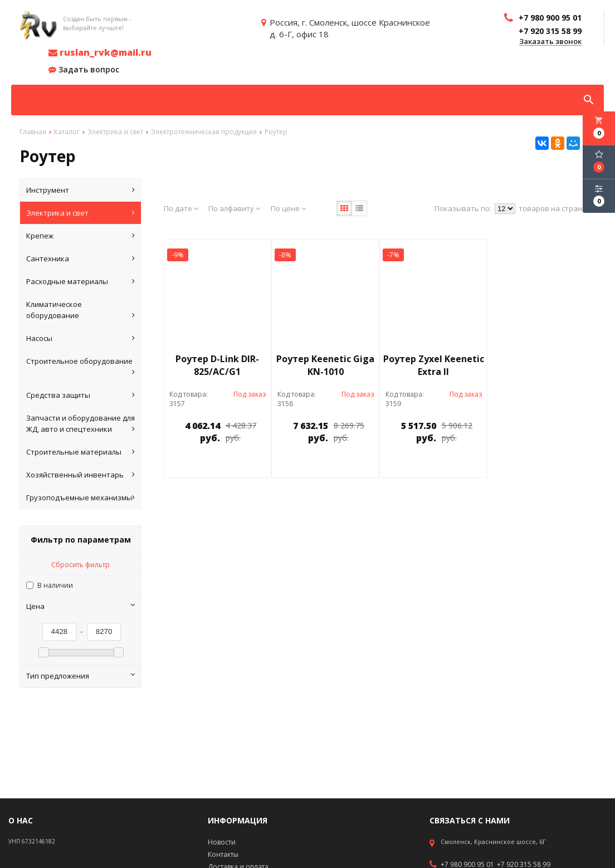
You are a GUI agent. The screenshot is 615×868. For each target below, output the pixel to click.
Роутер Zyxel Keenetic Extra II (434, 365)
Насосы (80, 338)
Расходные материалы (80, 281)
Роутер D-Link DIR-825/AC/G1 (217, 365)
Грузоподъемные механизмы (80, 498)
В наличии (55, 585)
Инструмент (80, 190)
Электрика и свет (80, 213)
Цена (80, 606)
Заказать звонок (550, 42)
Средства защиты (80, 395)
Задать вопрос (84, 70)
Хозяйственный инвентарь (80, 475)
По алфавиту (234, 208)
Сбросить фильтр (80, 565)
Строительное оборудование (80, 367)
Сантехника (80, 259)
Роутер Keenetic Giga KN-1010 (325, 365)
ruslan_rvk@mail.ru (100, 52)
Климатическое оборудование (80, 310)
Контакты (223, 854)
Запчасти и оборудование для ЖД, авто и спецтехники (80, 424)
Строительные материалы (80, 452)
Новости (222, 842)
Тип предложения (80, 676)
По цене (288, 208)
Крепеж (80, 236)
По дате (181, 208)
